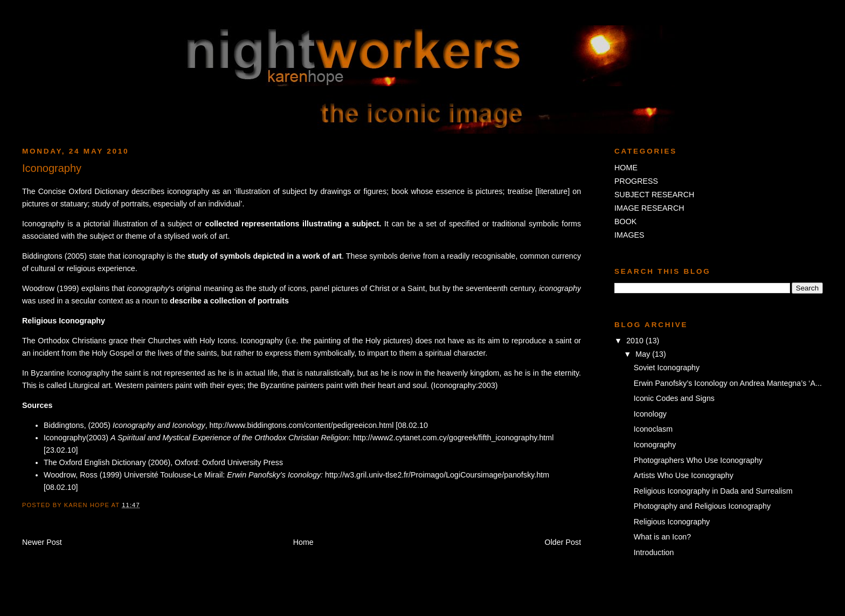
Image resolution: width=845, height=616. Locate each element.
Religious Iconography (672, 522)
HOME (626, 168)
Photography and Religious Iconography (702, 506)
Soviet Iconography (667, 368)
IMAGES (629, 235)
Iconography (655, 445)
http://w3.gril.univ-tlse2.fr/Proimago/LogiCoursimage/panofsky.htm (437, 475)
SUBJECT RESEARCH (654, 195)
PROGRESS (636, 181)
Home (303, 542)
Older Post (563, 542)
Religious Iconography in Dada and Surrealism (713, 491)
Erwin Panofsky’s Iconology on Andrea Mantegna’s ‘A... (728, 383)
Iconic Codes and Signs (674, 398)
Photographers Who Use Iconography (698, 460)
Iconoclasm (653, 429)
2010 (636, 341)
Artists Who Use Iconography (684, 475)
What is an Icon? (663, 537)
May (644, 354)
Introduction (654, 552)
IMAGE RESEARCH (649, 208)
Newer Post (42, 542)
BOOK (625, 222)
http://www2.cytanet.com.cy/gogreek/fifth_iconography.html (453, 438)
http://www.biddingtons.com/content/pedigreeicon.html (302, 425)
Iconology (650, 414)
